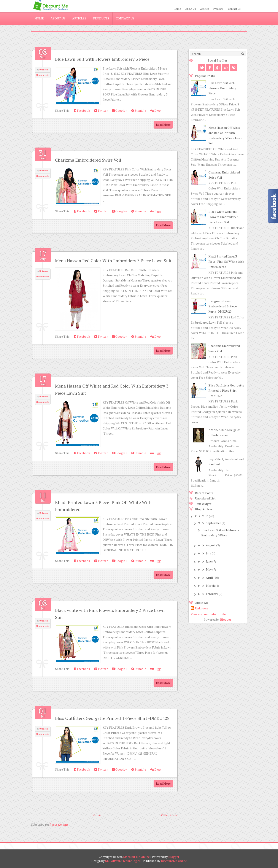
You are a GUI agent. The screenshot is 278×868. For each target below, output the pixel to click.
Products (218, 9)
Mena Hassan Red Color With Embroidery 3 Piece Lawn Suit (113, 261)
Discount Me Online (136, 857)
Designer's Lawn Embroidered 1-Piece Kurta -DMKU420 (223, 306)
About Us (191, 9)
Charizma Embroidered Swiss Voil (88, 160)
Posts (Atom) (59, 824)
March (210, 586)
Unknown (44, 70)
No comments (43, 75)
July (208, 553)
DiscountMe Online (174, 861)
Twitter (101, 110)
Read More (163, 125)
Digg (156, 110)
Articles (205, 9)
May (209, 569)
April (209, 578)
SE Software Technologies (123, 861)
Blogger (226, 619)
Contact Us (234, 9)
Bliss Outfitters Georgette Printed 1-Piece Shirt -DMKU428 (112, 718)
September (213, 523)
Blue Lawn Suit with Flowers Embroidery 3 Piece (102, 59)
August (211, 545)
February (212, 594)
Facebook (82, 110)
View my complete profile (208, 614)
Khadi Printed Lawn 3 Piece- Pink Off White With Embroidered (226, 262)
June (209, 561)
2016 (205, 516)
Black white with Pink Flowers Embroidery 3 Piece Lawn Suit (223, 217)
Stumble (139, 110)
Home (177, 9)
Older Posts (169, 815)
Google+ (120, 110)
